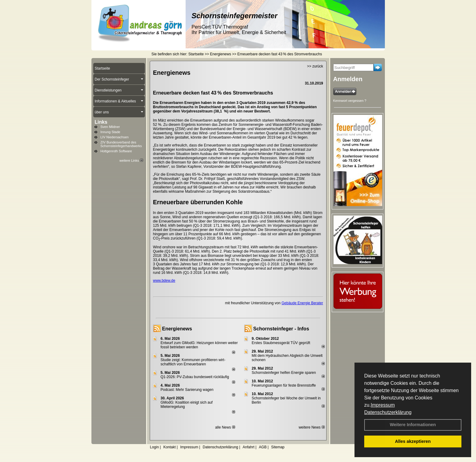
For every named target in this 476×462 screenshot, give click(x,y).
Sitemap (278, 447)
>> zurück (315, 66)
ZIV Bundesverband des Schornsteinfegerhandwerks (121, 144)
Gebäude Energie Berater (302, 303)
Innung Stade (110, 132)
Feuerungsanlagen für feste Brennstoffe (284, 385)
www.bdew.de (164, 281)
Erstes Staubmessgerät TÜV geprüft (281, 343)
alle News (225, 427)
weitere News (312, 427)
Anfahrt (249, 447)
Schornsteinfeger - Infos (281, 329)
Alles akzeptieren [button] (413, 441)
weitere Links (131, 160)
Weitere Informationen (413, 425)
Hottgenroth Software (116, 151)
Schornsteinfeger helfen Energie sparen (284, 373)
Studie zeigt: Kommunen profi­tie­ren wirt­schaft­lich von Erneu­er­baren (193, 362)
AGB (263, 447)
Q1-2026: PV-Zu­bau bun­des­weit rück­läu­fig (195, 377)
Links (101, 122)
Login (154, 447)
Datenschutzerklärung (388, 412)
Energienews (177, 329)
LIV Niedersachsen (115, 137)
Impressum (383, 405)
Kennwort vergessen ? (350, 101)
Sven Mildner (110, 127)
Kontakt (170, 447)
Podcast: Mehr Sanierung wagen (187, 390)
